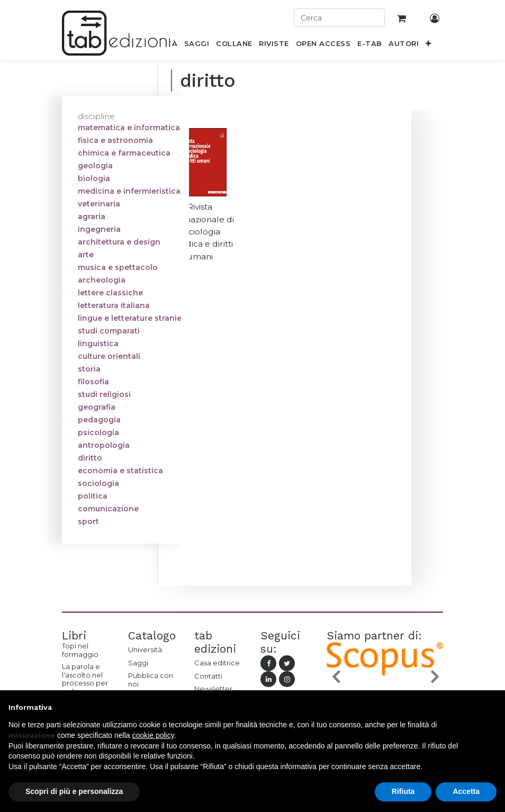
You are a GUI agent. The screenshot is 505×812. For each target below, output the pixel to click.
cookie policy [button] (153, 735)
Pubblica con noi (151, 680)
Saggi (138, 663)
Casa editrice (217, 663)
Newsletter (213, 689)
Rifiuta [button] (403, 791)
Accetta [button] (466, 791)
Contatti (208, 676)
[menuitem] (197, 46)
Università (145, 649)
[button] (429, 46)
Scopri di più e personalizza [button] (74, 791)
